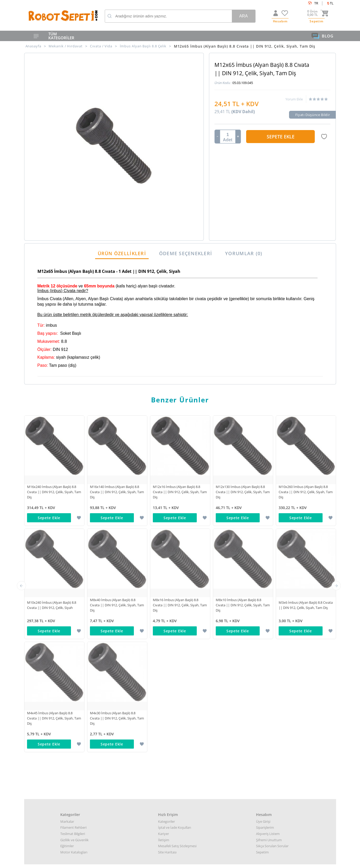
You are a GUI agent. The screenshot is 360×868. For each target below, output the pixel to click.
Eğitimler (67, 620)
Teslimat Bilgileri (73, 608)
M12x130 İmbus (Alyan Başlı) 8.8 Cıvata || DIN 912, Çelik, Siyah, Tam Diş (243, 492)
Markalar (67, 596)
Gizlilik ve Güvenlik (74, 614)
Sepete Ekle (281, 137)
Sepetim (262, 626)
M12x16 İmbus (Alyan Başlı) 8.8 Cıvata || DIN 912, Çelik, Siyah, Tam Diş (180, 492)
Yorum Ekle (294, 99)
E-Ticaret (164, 861)
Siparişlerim (265, 602)
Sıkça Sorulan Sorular (272, 620)
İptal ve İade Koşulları (175, 602)
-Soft (153, 861)
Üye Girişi (263, 596)
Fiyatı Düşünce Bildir (313, 115)
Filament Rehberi (73, 602)
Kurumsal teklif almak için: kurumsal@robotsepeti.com (180, 753)
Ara (243, 16)
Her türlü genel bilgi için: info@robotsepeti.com (180, 747)
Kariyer (163, 608)
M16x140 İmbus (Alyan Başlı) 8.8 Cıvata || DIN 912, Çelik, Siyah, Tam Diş (117, 492)
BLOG (322, 36)
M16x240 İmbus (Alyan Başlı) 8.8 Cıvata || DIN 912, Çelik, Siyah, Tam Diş (54, 492)
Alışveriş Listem (268, 608)
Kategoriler (166, 596)
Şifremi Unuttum (269, 614)
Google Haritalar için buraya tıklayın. (52, 774)
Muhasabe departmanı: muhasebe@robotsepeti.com (180, 765)
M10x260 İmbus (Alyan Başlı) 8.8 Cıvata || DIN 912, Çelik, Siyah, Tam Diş (306, 492)
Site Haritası (167, 626)
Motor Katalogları (74, 626)
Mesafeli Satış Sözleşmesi (177, 620)
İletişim (164, 614)
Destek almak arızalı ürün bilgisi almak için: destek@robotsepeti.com (180, 759)
